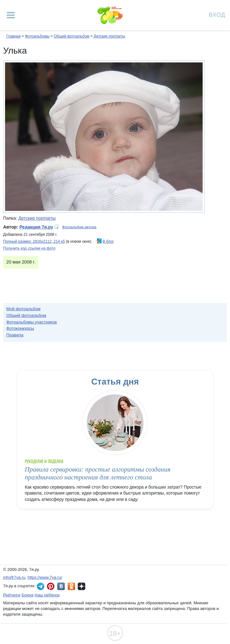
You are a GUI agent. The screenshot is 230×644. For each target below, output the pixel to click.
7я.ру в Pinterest (51, 586)
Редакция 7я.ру (36, 227)
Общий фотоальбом (72, 36)
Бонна (28, 595)
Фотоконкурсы (20, 328)
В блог (108, 241)
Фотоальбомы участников (32, 322)
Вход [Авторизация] (217, 14)
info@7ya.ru (14, 577)
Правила (15, 335)
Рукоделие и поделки (44, 461)
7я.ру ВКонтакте (61, 586)
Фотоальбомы (37, 36)
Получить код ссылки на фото (29, 248)
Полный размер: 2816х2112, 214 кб (34, 241)
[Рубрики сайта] (11, 15)
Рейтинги (12, 595)
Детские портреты (109, 36)
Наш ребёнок (47, 595)
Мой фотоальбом (23, 309)
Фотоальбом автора (79, 227)
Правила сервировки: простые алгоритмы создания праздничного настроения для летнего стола (98, 473)
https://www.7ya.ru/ (45, 577)
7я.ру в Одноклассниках (71, 586)
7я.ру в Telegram (41, 586)
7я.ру (81, 586)
